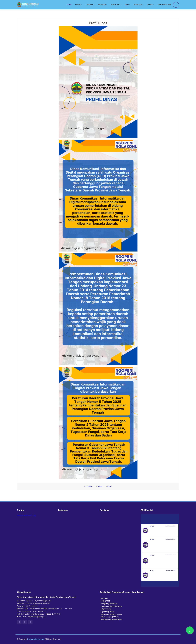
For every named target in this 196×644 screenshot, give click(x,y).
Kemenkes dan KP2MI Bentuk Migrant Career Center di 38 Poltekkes (162, 576)
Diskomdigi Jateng (36, 639)
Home (69, 5)
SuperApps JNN (164, 5)
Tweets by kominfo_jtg (26, 515)
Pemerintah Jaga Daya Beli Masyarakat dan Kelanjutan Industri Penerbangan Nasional (164, 532)
